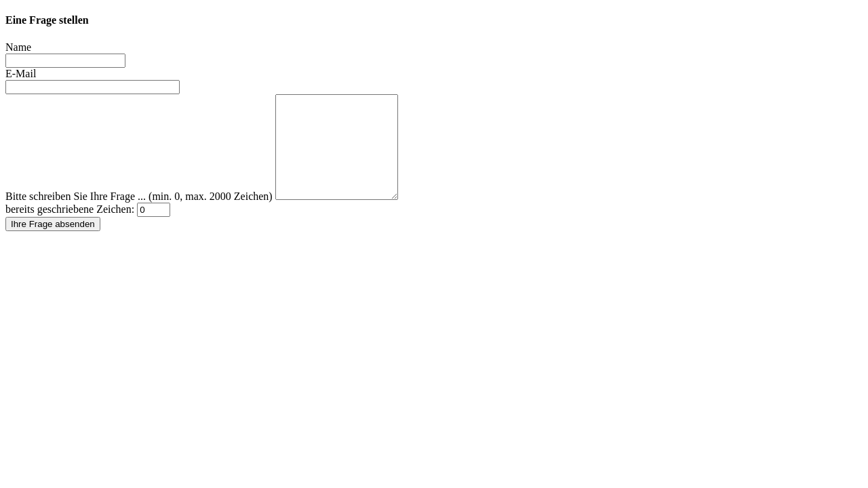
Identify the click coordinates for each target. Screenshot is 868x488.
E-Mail (21, 74)
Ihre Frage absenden (53, 244)
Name (18, 47)
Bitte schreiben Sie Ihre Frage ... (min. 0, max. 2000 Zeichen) (139, 217)
